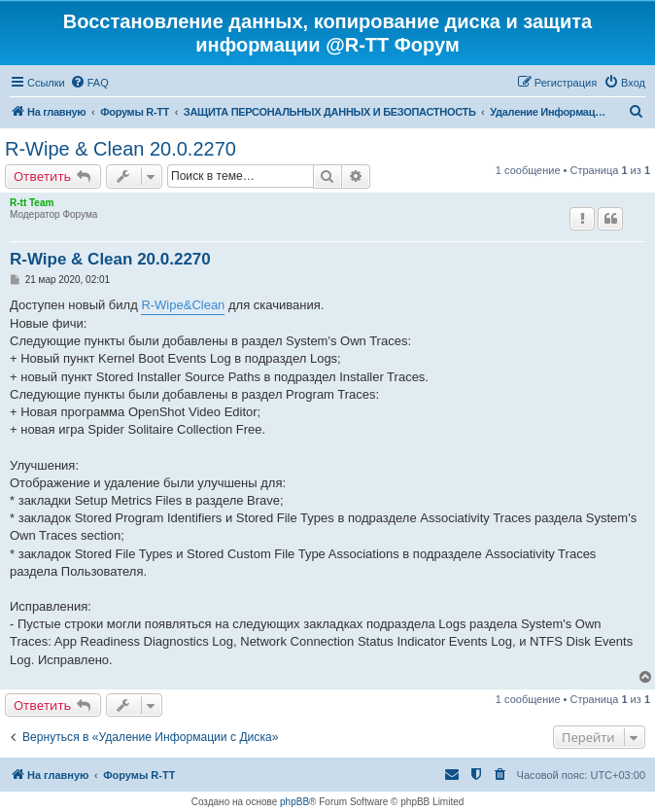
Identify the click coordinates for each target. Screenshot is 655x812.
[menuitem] (89, 83)
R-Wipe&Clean (183, 305)
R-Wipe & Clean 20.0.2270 (121, 149)
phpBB (294, 802)
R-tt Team (32, 203)
